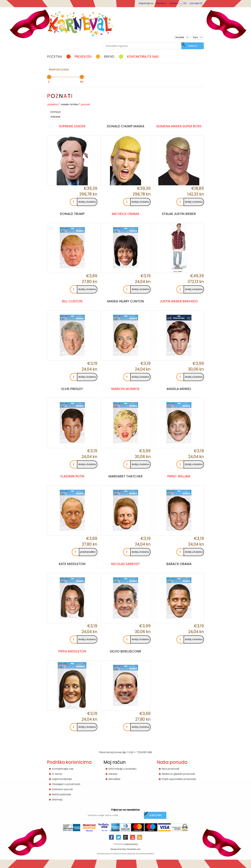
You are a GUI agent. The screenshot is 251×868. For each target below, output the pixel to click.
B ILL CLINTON (72, 301)
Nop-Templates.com (131, 849)
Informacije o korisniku (122, 769)
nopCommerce (131, 844)
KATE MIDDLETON (72, 564)
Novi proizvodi (170, 769)
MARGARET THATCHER (125, 476)
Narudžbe (114, 779)
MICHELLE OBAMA (125, 214)
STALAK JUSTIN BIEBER (179, 214)
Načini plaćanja (61, 794)
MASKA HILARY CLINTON (125, 301)
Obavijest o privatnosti (66, 784)
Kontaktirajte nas (63, 769)
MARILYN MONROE (125, 389)
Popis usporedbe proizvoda (179, 779)
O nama (57, 774)
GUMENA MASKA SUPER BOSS (179, 126)
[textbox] (150, 46)
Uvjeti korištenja (62, 779)
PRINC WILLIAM (179, 476)
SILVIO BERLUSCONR (125, 651)
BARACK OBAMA (179, 564)
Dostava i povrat (62, 789)
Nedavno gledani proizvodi (178, 774)
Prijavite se (161, 3)
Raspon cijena (59, 70)
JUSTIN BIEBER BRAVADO (179, 301)
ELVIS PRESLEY (72, 389)
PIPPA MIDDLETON (72, 651)
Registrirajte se (146, 3)
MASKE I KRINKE (69, 104)
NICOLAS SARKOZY (125, 564)
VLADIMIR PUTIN (72, 476)
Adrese (113, 774)
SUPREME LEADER (72, 126)
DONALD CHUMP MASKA (125, 126)
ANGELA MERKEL (179, 389)
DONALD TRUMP (72, 214)
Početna (52, 104)
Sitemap (57, 800)
